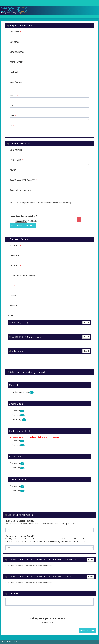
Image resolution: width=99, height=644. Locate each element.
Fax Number (15, 72)
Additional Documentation (23, 225)
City (12, 105)
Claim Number (16, 150)
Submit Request (87, 631)
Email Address (16, 82)
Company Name (17, 52)
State (13, 115)
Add (86, 322)
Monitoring (19, 419)
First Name (15, 32)
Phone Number (17, 62)
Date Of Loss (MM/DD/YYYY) (23, 180)
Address (14, 95)
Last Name (15, 266)
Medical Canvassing (23, 392)
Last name (15, 42)
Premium (18, 415)
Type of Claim (16, 160)
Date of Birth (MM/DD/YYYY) (23, 276)
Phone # (13, 306)
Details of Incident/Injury (20, 190)
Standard (18, 411)
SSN (12, 286)
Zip (12, 125)
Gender (13, 296)
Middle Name (15, 256)
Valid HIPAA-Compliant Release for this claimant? (41, 203)
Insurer (13, 170)
